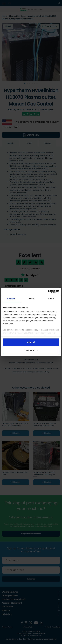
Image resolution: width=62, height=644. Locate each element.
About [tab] (51, 298)
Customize (31, 350)
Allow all (31, 342)
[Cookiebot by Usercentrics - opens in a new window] (48, 292)
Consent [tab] (11, 298)
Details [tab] (31, 298)
